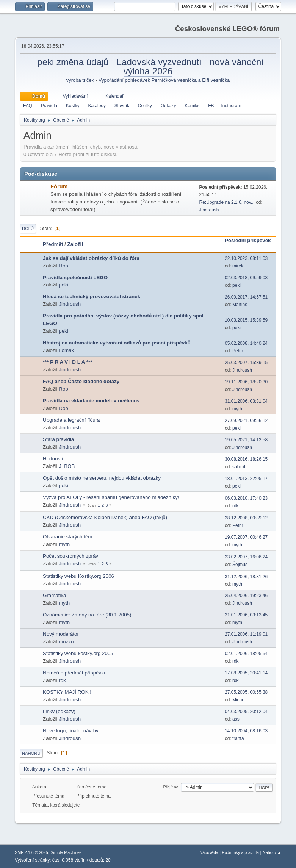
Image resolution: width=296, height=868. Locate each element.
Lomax (66, 350)
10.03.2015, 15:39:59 (246, 320)
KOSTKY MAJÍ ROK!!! (68, 692)
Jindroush (209, 210)
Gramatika (54, 595)
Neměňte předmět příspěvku (75, 673)
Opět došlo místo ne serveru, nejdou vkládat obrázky (102, 478)
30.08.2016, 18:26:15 (246, 459)
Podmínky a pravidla (240, 852)
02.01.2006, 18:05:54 (246, 654)
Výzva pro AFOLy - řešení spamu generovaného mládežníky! (111, 497)
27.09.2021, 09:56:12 (246, 421)
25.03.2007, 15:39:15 (246, 363)
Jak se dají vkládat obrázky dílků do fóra (91, 258)
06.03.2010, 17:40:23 (246, 498)
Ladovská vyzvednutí (161, 62)
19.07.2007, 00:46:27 (246, 537)
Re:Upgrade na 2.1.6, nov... (227, 202)
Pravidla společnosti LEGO (75, 278)
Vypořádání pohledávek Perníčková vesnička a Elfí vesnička (164, 80)
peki (63, 285)
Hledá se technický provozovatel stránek (92, 296)
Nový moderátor (61, 634)
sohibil (239, 467)
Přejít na (171, 787)
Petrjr (238, 351)
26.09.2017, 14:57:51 (246, 297)
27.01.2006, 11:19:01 (246, 634)
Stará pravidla (58, 439)
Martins (240, 305)
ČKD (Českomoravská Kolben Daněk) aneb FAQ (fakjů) (105, 517)
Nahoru (31, 753)
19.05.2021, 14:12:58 (246, 440)
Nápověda (209, 852)
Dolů (28, 228)
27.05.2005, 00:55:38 (246, 692)
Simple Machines (66, 852)
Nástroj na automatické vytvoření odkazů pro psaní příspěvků (117, 343)
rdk (236, 506)
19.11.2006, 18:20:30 (246, 382)
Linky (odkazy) (59, 711)
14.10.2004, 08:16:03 (246, 731)
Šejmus (240, 565)
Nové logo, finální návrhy (71, 731)
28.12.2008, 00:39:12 (246, 518)
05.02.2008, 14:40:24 (246, 343)
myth (237, 409)
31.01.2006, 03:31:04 (246, 401)
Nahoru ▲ (272, 852)
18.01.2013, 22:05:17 (246, 479)
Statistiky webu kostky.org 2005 (78, 653)
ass (236, 719)
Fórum (59, 186)
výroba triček (81, 80)
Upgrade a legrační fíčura (71, 420)
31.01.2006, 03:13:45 (246, 615)
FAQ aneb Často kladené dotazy (81, 381)
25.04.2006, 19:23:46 (246, 596)
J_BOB (67, 466)
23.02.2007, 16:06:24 (246, 557)
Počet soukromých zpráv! (71, 556)
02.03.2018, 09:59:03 (246, 278)
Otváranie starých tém (67, 537)
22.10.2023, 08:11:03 (246, 258)
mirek (238, 266)
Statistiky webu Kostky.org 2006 (78, 576)
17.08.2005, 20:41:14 (246, 673)
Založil (75, 244)
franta (238, 738)
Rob (63, 266)
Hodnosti (53, 459)
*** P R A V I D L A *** (67, 362)
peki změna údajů (72, 62)
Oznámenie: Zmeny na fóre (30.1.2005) (87, 615)
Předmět (53, 244)
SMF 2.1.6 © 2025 (31, 852)
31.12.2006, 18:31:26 (246, 577)
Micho (238, 700)
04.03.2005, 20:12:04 (246, 712)
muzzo (66, 642)
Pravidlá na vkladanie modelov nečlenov (91, 401)
